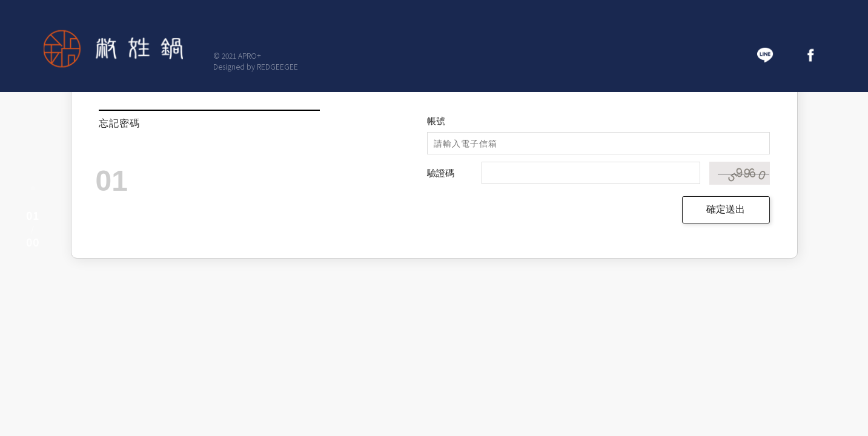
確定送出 (726, 209)
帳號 (436, 121)
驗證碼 (441, 173)
